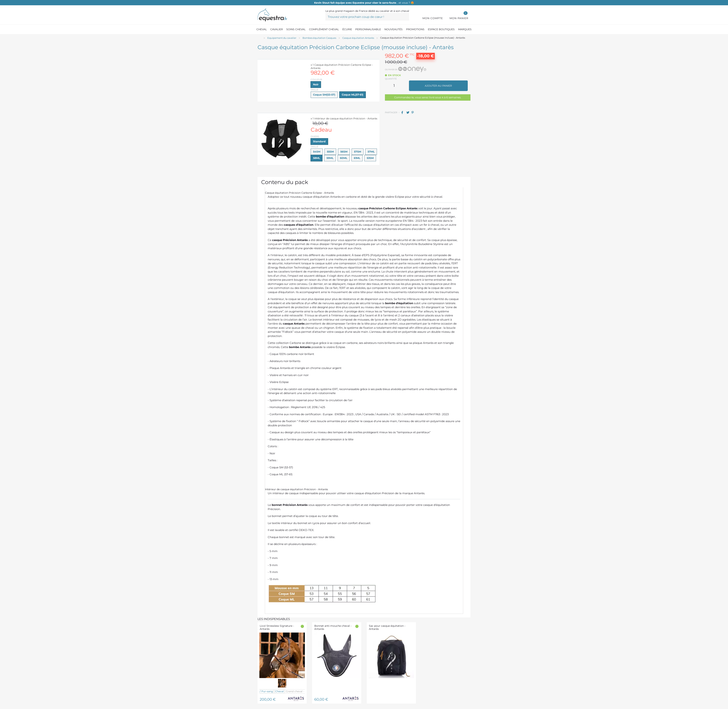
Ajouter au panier (438, 86)
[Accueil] (259, 38)
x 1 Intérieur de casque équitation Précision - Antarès (344, 119)
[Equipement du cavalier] (282, 38)
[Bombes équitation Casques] (319, 38)
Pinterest (414, 112)
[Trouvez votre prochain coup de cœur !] (367, 17)
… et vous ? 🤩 (364, 3)
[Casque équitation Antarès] (358, 38)
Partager (403, 112)
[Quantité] (394, 86)
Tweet (409, 112)
